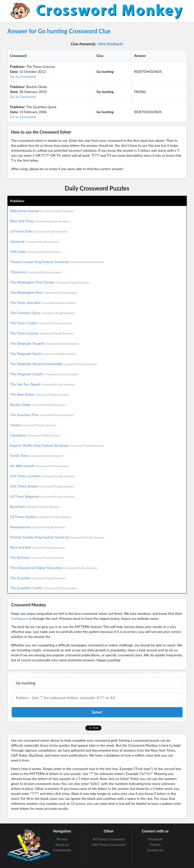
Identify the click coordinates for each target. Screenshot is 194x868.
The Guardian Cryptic (44, 588)
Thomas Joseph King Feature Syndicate (57, 262)
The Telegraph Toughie (45, 343)
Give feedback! (111, 44)
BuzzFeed (35, 506)
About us (62, 844)
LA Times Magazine (42, 496)
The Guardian (38, 578)
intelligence (20, 618)
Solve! (97, 712)
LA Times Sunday (41, 517)
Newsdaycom (38, 527)
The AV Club (37, 557)
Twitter (155, 844)
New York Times (40, 221)
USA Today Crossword (109, 844)
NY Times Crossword (109, 839)
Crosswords (62, 850)
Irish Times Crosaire (43, 476)
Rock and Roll (38, 547)
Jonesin (33, 425)
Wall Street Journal (42, 211)
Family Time (37, 456)
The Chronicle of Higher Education (54, 568)
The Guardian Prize (42, 415)
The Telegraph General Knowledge (54, 364)
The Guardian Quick (43, 313)
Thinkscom (36, 272)
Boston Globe (38, 405)
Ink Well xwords (40, 466)
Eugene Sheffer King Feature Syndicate (57, 445)
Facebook (155, 839)
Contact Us (155, 850)
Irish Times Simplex (42, 486)
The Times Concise (42, 333)
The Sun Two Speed (43, 384)
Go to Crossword (23, 76)
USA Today (36, 252)
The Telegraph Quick (43, 354)
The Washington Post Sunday (50, 282)
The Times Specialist (43, 303)
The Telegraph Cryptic (44, 374)
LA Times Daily (39, 231)
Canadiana (36, 435)
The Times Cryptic (41, 323)
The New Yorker (40, 394)
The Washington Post (44, 292)
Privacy (62, 839)
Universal (35, 241)
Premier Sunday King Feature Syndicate (57, 537)
